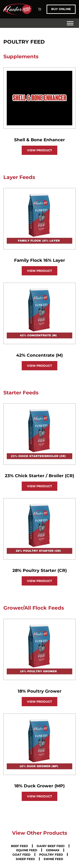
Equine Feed (27, 850)
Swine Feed (53, 859)
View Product (39, 150)
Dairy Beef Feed (51, 846)
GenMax (53, 850)
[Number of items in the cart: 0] (40, 9)
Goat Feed (21, 855)
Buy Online (61, 9)
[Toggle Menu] (70, 23)
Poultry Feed (51, 855)
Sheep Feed (25, 859)
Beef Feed (19, 846)
